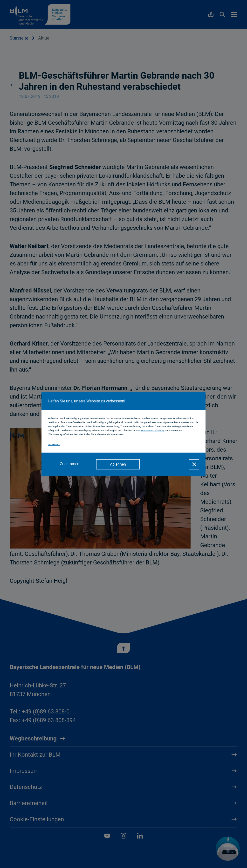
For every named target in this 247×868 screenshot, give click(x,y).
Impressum (54, 444)
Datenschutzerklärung (153, 431)
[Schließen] (194, 464)
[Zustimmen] (69, 464)
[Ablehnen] (119, 464)
